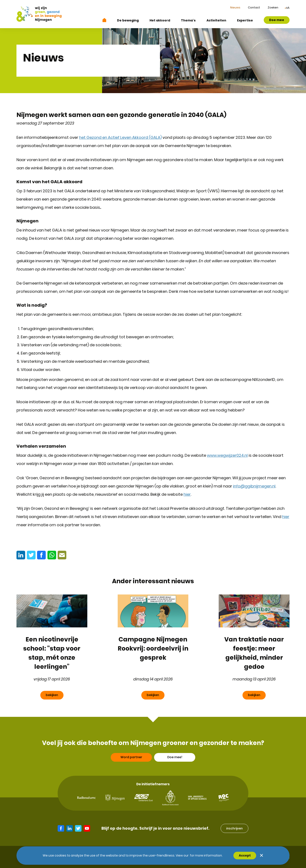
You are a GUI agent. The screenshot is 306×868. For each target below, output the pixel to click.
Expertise (245, 20)
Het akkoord (160, 20)
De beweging (128, 20)
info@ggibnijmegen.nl (254, 486)
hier (187, 494)
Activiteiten (216, 20)
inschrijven (234, 828)
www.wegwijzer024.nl (227, 455)
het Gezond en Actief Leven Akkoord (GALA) (120, 137)
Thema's (188, 20)
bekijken (52, 695)
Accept (245, 855)
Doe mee (277, 20)
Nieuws (235, 7)
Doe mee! (175, 761)
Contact (254, 7)
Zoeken (273, 7)
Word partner (131, 761)
